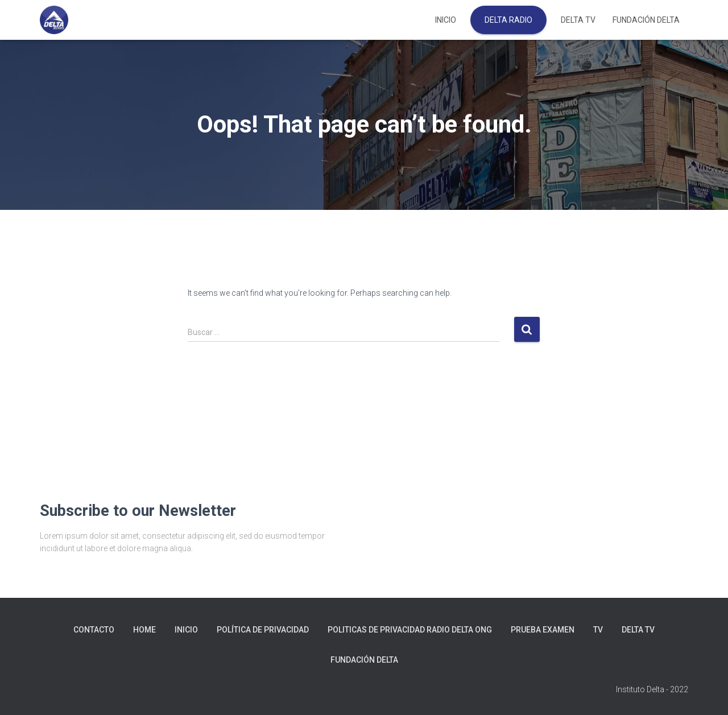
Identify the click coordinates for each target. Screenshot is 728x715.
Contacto (94, 630)
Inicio (446, 20)
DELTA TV (578, 20)
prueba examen (543, 630)
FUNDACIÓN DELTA (646, 20)
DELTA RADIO (508, 20)
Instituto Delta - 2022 (652, 689)
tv (598, 630)
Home (144, 630)
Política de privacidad (263, 630)
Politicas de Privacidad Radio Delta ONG (410, 630)
